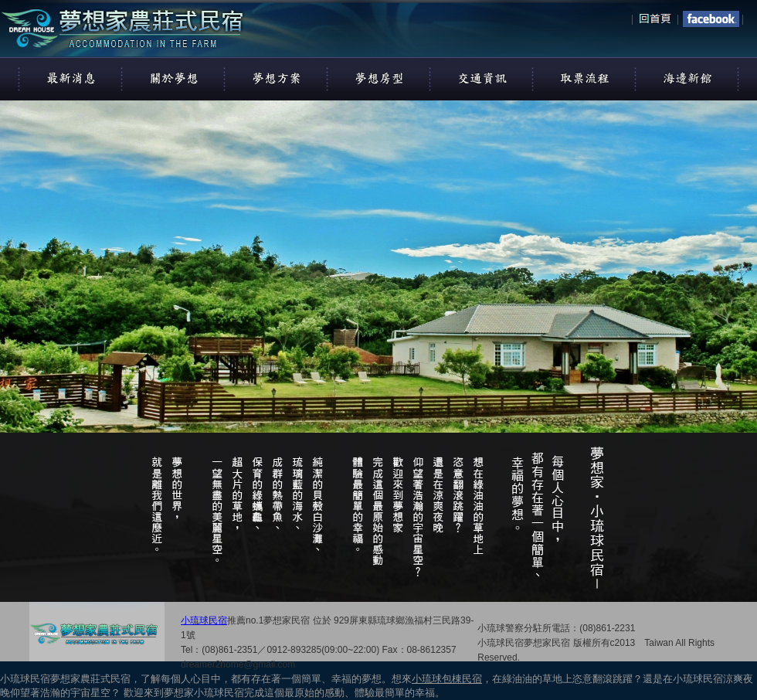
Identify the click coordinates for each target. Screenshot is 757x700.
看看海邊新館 (687, 78)
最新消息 (71, 78)
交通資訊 (482, 78)
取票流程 (585, 78)
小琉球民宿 (204, 620)
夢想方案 (277, 78)
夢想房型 (379, 78)
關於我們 (174, 78)
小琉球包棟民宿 (447, 679)
